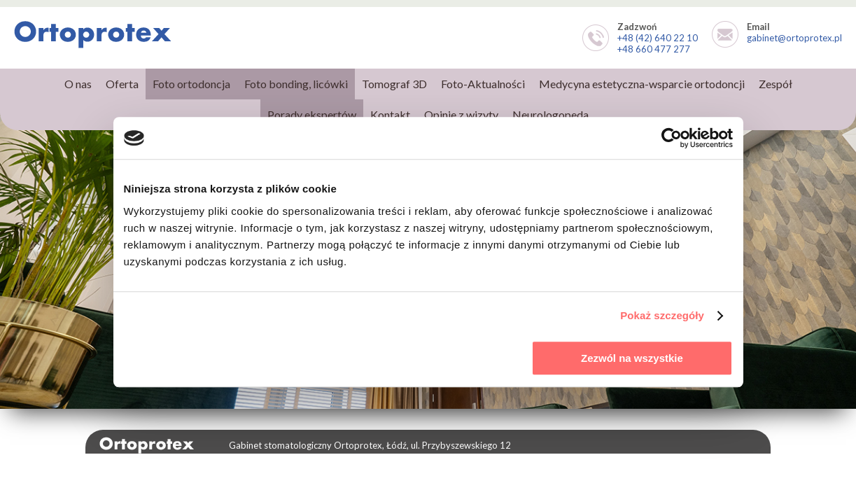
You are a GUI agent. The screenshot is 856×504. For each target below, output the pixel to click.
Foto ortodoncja (191, 84)
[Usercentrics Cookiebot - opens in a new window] (672, 138)
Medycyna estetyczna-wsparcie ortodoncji (642, 84)
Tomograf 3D (394, 84)
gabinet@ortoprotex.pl (794, 38)
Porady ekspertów (312, 114)
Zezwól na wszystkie (632, 358)
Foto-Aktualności (483, 84)
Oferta (122, 84)
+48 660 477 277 (654, 49)
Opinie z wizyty (461, 114)
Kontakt (390, 114)
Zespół (776, 84)
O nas (78, 84)
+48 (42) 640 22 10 (658, 38)
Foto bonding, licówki (296, 84)
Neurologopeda (550, 114)
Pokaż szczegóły (662, 315)
